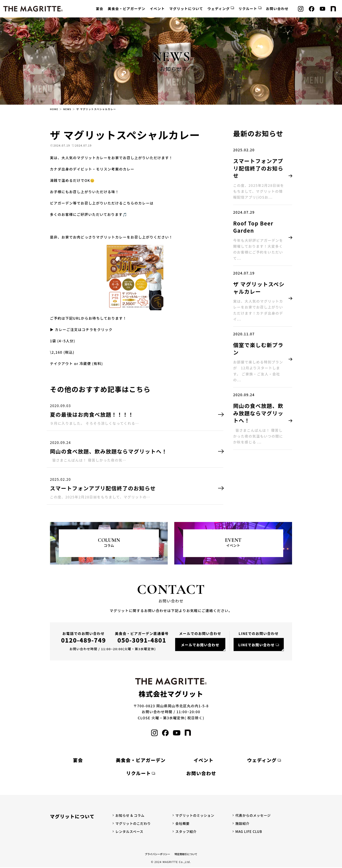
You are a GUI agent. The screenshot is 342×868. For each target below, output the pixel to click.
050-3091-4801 (142, 640)
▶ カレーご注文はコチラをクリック (81, 329)
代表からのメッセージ (254, 816)
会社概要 (183, 824)
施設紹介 (243, 824)
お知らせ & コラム (131, 816)
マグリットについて (186, 9)
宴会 (100, 9)
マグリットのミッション (196, 816)
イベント (157, 9)
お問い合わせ (277, 9)
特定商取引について (186, 855)
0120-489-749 (84, 640)
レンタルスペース (130, 832)
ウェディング (219, 9)
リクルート (248, 9)
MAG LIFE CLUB (249, 832)
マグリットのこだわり (134, 824)
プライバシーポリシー (157, 855)
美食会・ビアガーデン (127, 9)
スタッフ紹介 (186, 832)
